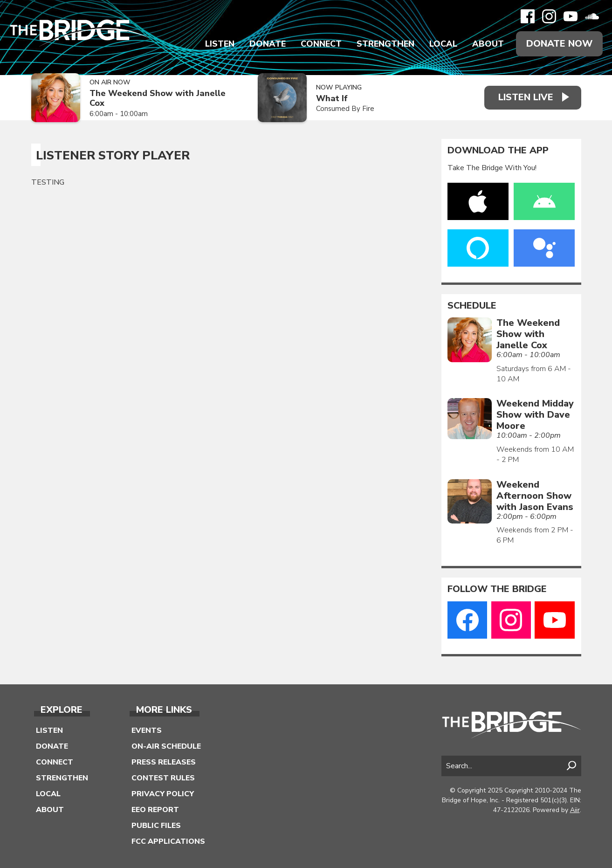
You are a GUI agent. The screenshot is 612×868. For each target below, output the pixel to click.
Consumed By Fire (345, 109)
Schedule (472, 306)
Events (147, 730)
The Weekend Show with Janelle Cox (158, 98)
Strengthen (385, 44)
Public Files (156, 826)
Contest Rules (163, 778)
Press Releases (164, 762)
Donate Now (559, 44)
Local (443, 44)
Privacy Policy (163, 794)
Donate (268, 44)
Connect (321, 44)
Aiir (575, 810)
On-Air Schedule (166, 746)
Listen (220, 44)
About (488, 44)
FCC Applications (168, 841)
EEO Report (155, 810)
